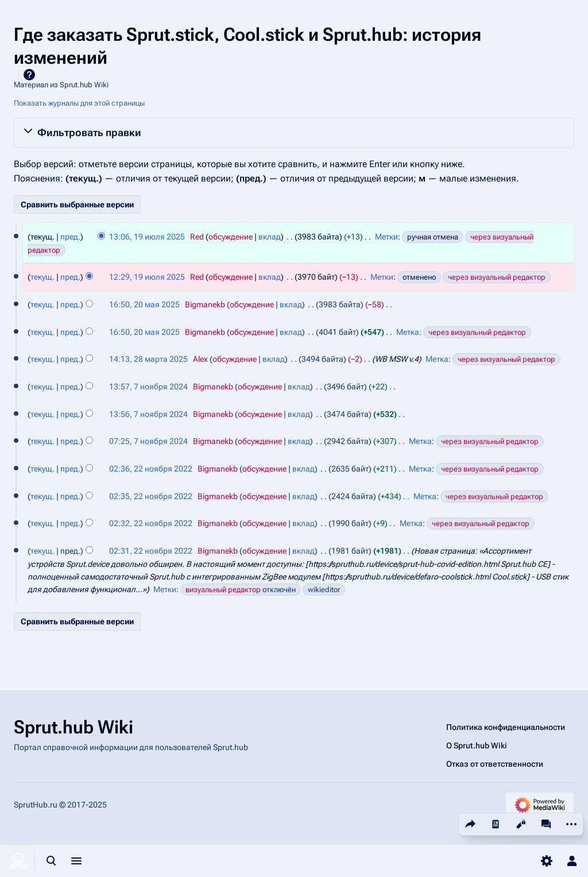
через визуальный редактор (497, 277)
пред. (70, 237)
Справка (29, 75)
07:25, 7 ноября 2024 (148, 441)
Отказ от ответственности (495, 764)
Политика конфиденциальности (506, 727)
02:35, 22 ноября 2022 (151, 496)
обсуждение (231, 237)
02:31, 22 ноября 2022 (151, 551)
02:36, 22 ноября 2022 (151, 469)
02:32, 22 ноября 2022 (151, 523)
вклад (270, 237)
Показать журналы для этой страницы (79, 103)
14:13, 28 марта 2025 (148, 359)
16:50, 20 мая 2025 (144, 304)
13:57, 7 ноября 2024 (148, 387)
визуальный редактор (223, 590)
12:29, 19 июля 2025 (147, 277)
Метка (408, 332)
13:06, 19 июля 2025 (147, 237)
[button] (294, 133)
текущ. (42, 277)
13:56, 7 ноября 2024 (148, 414)
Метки (386, 237)
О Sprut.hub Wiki (477, 745)
